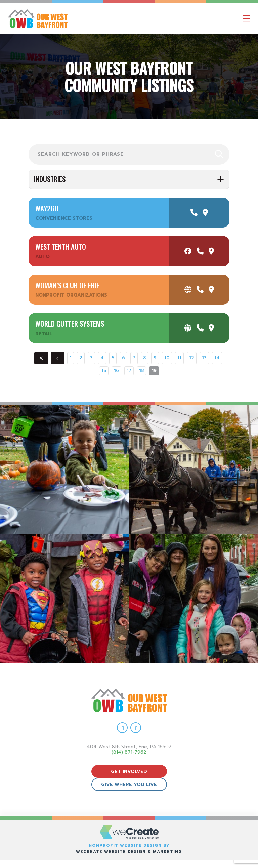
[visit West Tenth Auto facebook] (188, 251)
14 (217, 358)
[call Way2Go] (194, 213)
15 (104, 371)
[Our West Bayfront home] (67, 19)
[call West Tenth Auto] (200, 251)
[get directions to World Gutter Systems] (211, 328)
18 (141, 371)
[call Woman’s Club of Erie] (200, 290)
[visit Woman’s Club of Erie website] (188, 290)
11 (179, 358)
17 (129, 371)
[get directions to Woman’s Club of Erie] (211, 290)
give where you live (129, 784)
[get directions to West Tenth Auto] (211, 251)
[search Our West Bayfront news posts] (129, 154)
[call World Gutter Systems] (200, 328)
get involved (129, 772)
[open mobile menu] (246, 19)
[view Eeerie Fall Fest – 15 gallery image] (193, 599)
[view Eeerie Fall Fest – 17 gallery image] (193, 470)
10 (167, 358)
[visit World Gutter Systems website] (188, 328)
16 (116, 371)
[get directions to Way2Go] (205, 213)
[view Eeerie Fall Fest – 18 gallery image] (64, 470)
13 (204, 358)
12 (192, 358)
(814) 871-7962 (129, 752)
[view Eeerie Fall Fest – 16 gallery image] (64, 599)
